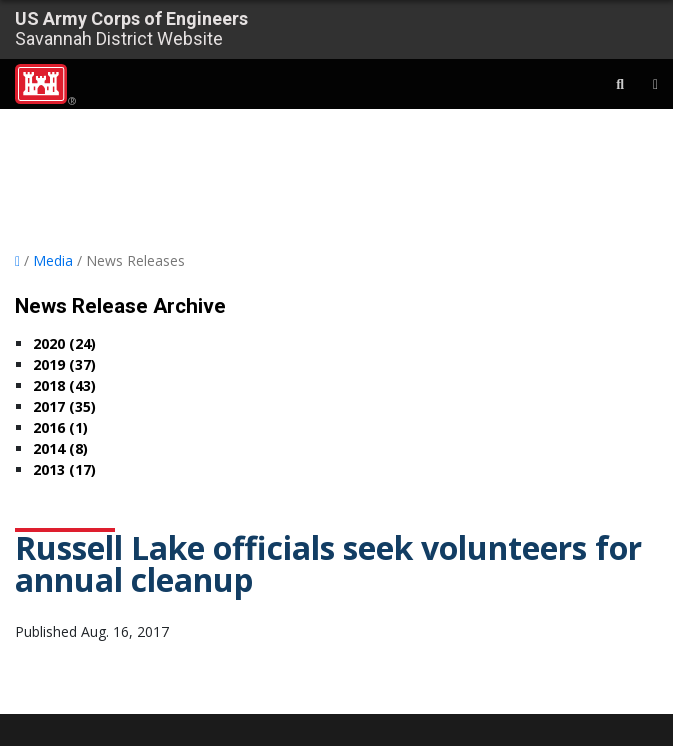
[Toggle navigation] (643, 84)
